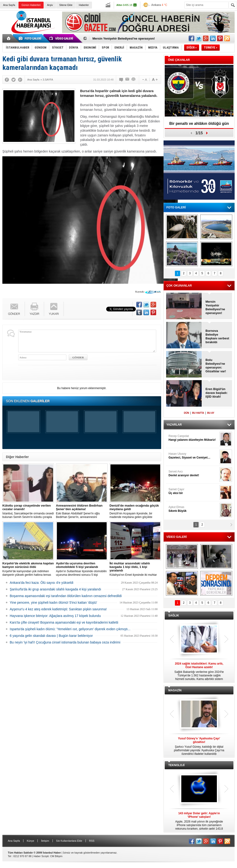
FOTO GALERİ (176, 207)
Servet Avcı (193, 474)
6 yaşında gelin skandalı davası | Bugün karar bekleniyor (51, 636)
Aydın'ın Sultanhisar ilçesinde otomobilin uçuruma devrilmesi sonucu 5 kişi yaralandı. (82, 569)
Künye (30, 841)
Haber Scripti (41, 856)
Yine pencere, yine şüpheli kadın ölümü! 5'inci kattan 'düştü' (53, 603)
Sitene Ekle (66, 5)
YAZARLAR (174, 425)
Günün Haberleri (31, 5)
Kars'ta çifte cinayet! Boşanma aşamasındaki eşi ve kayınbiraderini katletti (64, 622)
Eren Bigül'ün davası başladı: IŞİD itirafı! (216, 393)
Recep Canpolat (193, 438)
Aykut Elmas (193, 509)
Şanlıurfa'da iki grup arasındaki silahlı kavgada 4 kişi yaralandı (55, 589)
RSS (92, 841)
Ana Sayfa (9, 5)
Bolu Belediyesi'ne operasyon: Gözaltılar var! (216, 366)
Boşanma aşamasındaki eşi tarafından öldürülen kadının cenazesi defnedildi (66, 596)
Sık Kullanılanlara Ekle (69, 841)
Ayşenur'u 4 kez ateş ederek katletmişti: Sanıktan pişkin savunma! (58, 609)
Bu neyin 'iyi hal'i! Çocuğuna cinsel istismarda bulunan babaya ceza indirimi (65, 642)
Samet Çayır (193, 491)
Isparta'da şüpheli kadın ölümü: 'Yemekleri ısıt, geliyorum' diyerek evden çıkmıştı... (70, 629)
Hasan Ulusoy (193, 456)
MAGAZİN (175, 690)
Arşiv (50, 5)
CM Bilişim (56, 856)
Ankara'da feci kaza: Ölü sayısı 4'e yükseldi (41, 583)
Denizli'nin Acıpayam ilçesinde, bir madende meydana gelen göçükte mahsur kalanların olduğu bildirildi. (135, 511)
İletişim (45, 841)
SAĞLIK (174, 616)
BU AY (211, 413)
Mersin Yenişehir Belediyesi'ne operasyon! (124, 38)
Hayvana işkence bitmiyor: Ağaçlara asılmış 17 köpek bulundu (55, 616)
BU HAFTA (198, 413)
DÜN (187, 413)
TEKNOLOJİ (176, 765)
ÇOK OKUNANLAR (179, 286)
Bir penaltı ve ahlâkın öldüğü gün (199, 124)
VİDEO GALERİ (177, 537)
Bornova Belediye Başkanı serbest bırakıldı (217, 336)
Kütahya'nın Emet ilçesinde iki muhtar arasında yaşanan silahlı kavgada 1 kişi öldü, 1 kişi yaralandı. (135, 569)
